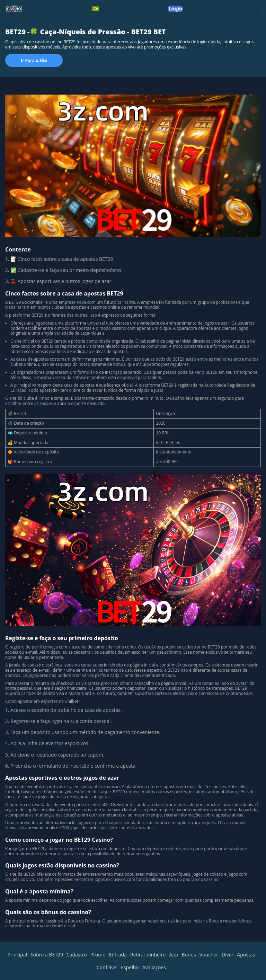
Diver (228, 955)
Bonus (189, 955)
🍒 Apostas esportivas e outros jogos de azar (61, 281)
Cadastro (77, 955)
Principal (17, 955)
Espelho (130, 967)
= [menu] (256, 10)
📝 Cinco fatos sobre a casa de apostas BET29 (62, 259)
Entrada (118, 955)
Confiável (107, 967)
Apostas (246, 955)
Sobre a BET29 (47, 955)
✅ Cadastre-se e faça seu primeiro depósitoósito (66, 270)
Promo (98, 955)
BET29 (15, 302)
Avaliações (154, 967)
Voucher (209, 955)
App (174, 955)
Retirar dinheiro (148, 955)
